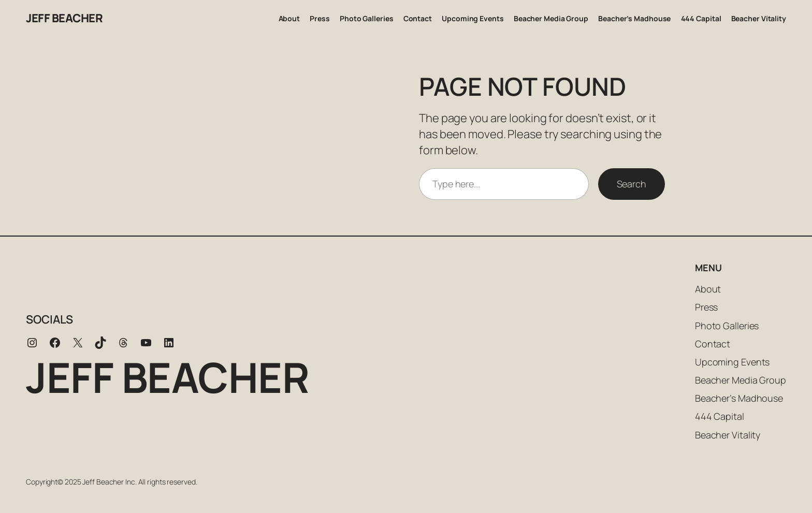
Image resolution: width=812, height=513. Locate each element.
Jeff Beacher (64, 18)
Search (632, 184)
